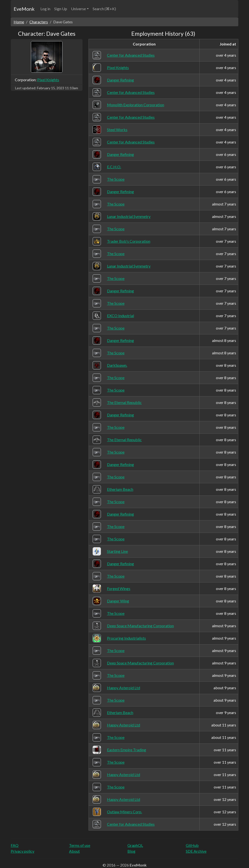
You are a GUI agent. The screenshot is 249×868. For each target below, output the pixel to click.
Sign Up (61, 9)
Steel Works (117, 130)
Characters (39, 22)
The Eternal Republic (124, 402)
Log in (45, 9)
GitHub (192, 845)
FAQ (15, 845)
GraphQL (135, 845)
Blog (131, 851)
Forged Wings (119, 588)
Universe (78, 9)
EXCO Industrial (120, 316)
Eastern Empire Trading (127, 750)
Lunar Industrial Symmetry (129, 216)
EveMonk (24, 9)
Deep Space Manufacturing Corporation (140, 626)
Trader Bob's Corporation (129, 241)
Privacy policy (22, 851)
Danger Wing (118, 601)
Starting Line (117, 551)
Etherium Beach (120, 489)
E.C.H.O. (114, 167)
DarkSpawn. (117, 365)
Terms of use (80, 845)
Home (19, 22)
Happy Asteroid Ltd (124, 688)
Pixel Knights (48, 80)
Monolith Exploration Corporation (136, 105)
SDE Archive (196, 851)
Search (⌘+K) (104, 9)
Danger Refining (120, 80)
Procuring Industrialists (126, 638)
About (74, 851)
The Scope (116, 179)
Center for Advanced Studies (131, 55)
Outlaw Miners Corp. (124, 812)
